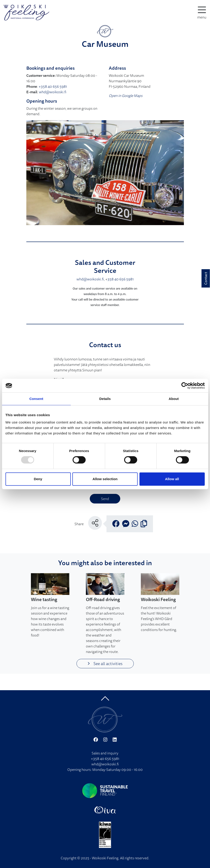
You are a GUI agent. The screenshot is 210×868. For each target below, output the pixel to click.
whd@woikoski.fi (53, 92)
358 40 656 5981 (121, 279)
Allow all (172, 479)
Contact (206, 278)
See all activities (105, 663)
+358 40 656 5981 (53, 86)
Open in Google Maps (126, 96)
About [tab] (174, 399)
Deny (38, 479)
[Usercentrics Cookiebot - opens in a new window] (185, 386)
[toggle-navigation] (202, 13)
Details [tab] (105, 399)
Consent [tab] (36, 399)
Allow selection (105, 479)
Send (105, 499)
